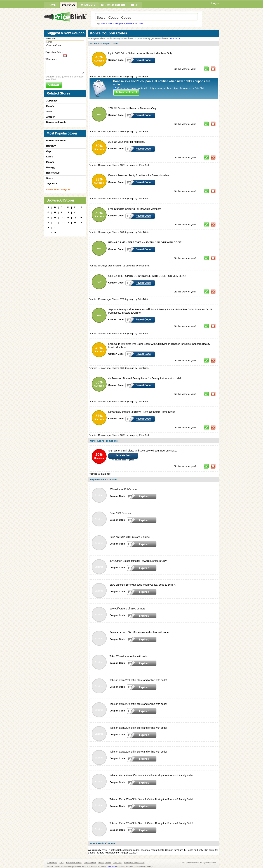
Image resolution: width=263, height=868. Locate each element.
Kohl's (50, 157)
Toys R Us (52, 184)
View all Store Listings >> (58, 190)
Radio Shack (53, 173)
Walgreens (120, 23)
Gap (49, 151)
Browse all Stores (74, 863)
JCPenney (52, 101)
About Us (117, 863)
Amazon (51, 117)
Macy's (50, 106)
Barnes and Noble (56, 122)
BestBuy (51, 146)
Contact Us (52, 863)
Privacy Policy (105, 863)
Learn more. (175, 38)
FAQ (62, 863)
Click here (111, 867)
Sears (111, 23)
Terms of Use (90, 863)
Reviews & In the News (134, 863)
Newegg (51, 167)
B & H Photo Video (135, 23)
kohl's (104, 23)
